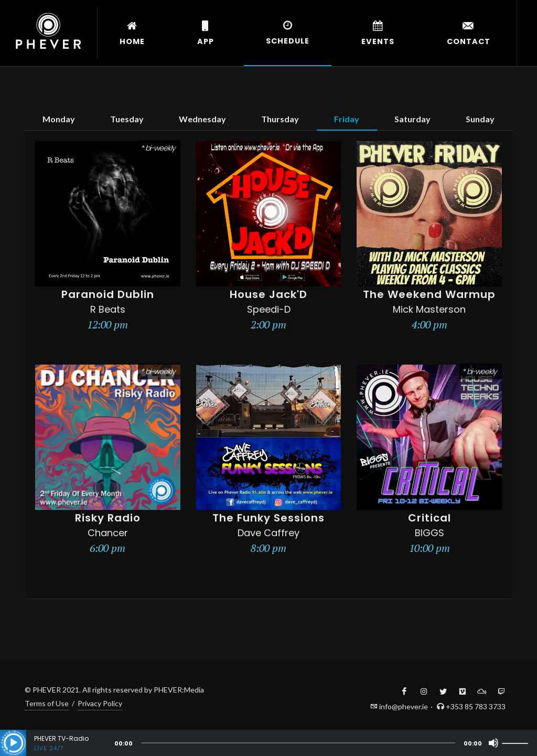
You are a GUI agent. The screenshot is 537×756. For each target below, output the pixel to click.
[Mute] (493, 743)
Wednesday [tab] (202, 119)
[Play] (14, 743)
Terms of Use (47, 703)
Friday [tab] (347, 119)
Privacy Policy (100, 703)
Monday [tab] (59, 119)
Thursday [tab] (280, 119)
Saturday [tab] (412, 119)
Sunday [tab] (480, 119)
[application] (268, 743)
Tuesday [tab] (127, 119)
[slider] (298, 743)
